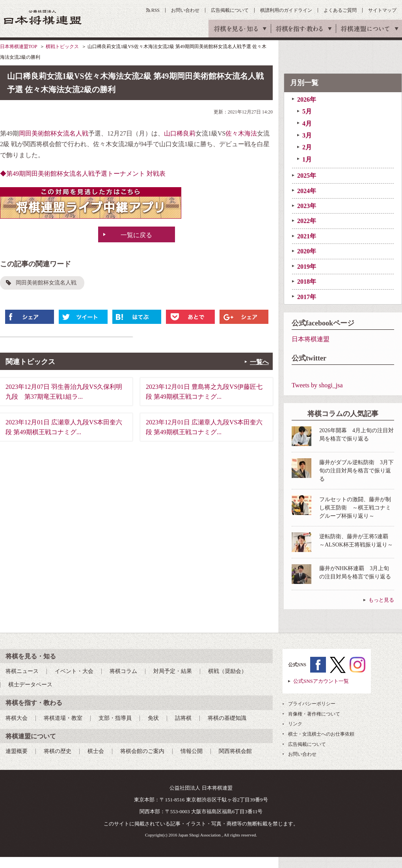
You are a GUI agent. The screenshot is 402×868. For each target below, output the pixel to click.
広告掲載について (230, 10)
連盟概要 (17, 751)
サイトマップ (382, 10)
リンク (295, 724)
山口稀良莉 (180, 133)
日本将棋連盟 (311, 339)
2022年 (307, 221)
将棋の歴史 (58, 751)
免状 (153, 718)
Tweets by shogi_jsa (317, 385)
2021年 (307, 236)
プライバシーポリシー (312, 704)
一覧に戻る (136, 235)
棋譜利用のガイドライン (286, 10)
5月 (307, 111)
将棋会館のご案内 (142, 751)
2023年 (307, 206)
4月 (307, 124)
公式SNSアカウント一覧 (321, 681)
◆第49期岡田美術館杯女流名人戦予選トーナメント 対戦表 (83, 174)
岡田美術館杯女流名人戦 (54, 133)
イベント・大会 (74, 671)
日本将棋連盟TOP (19, 46)
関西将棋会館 (235, 751)
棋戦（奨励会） (227, 671)
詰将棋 (183, 718)
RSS (155, 10)
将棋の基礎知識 (227, 718)
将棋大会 (17, 718)
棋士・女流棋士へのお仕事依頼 (321, 734)
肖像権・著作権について (314, 714)
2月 (307, 147)
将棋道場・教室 (63, 718)
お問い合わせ (185, 10)
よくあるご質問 (340, 10)
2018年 (307, 282)
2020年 (307, 251)
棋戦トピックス (62, 46)
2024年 (307, 191)
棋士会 (96, 751)
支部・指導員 (115, 718)
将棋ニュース (22, 671)
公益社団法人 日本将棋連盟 (43, 17)
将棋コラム (123, 671)
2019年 (307, 267)
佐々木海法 (241, 133)
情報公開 (192, 751)
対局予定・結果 (173, 671)
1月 (307, 159)
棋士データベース (30, 685)
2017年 (307, 297)
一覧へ (259, 362)
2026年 (307, 99)
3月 (307, 135)
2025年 (307, 176)
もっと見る (381, 600)
